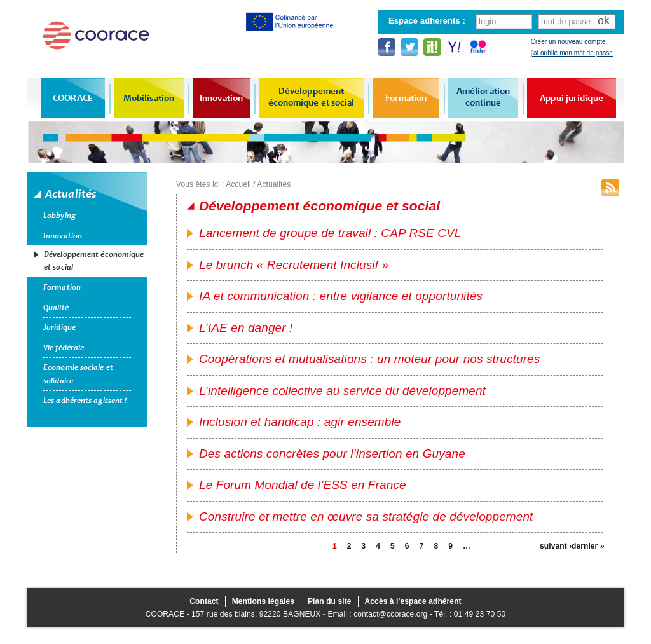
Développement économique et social (312, 97)
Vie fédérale (64, 348)
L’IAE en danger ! (246, 328)
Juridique (59, 327)
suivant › (556, 546)
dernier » (587, 546)
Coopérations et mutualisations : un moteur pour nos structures (369, 359)
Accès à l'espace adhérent (413, 601)
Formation (406, 98)
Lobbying (59, 216)
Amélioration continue (483, 97)
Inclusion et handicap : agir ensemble (300, 422)
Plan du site (330, 601)
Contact (204, 601)
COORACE (73, 98)
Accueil (238, 184)
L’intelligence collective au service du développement (342, 391)
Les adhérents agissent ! (85, 401)
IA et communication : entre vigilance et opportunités (341, 296)
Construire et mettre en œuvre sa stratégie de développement (366, 517)
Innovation (221, 98)
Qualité (56, 308)
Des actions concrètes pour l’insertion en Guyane (332, 454)
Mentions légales (263, 601)
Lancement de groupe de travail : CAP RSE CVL (330, 233)
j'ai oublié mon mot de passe (572, 53)
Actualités (274, 184)
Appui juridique (572, 98)
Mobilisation (149, 98)
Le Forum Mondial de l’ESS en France (303, 485)
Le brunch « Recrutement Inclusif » (294, 265)
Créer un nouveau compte (568, 42)
